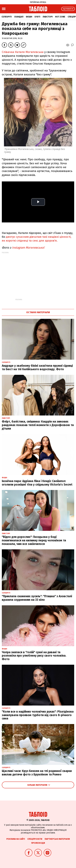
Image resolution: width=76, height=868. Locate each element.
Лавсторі (48, 17)
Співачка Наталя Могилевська (23, 52)
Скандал (19, 17)
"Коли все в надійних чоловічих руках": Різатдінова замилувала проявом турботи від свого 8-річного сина (38, 715)
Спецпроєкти (35, 839)
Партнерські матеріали (57, 839)
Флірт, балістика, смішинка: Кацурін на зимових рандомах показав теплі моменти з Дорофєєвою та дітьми (38, 425)
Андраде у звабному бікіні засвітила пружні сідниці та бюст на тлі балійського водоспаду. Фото (37, 367)
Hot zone (60, 17)
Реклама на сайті (16, 839)
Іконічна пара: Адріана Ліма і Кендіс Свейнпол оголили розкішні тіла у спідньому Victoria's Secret (37, 483)
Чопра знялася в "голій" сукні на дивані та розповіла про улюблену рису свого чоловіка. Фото (34, 656)
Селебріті (7, 17)
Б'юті (37, 17)
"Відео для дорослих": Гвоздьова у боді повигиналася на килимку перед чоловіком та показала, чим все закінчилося (34, 540)
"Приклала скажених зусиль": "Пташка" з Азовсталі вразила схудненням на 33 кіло (37, 598)
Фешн (29, 17)
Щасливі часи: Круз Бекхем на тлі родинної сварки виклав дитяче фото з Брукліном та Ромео (37, 773)
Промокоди (38, 843)
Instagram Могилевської (28, 248)
